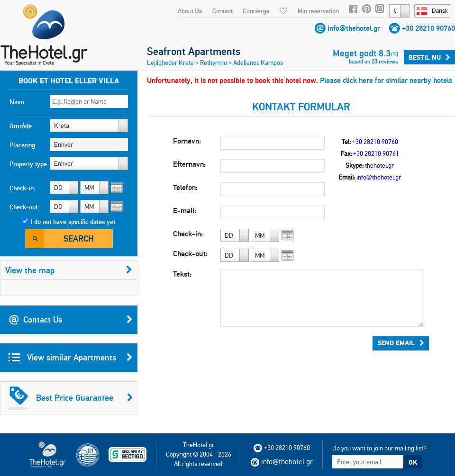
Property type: (29, 164)
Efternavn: (189, 164)
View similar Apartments (71, 358)
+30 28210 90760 (428, 28)
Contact (223, 11)
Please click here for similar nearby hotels (386, 80)
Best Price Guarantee (70, 398)
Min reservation (318, 11)
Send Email (401, 343)
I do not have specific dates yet (73, 222)
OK (413, 462)
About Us (190, 11)
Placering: (23, 145)
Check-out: (24, 207)
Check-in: (23, 188)
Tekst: (182, 274)
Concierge (256, 11)
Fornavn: (187, 141)
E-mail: (185, 211)
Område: (22, 126)
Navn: (18, 102)
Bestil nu (429, 57)
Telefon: (185, 187)
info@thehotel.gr (354, 28)
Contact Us (71, 320)
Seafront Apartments (194, 51)
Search (79, 238)
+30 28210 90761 (376, 153)
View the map (69, 270)
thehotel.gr (379, 165)
